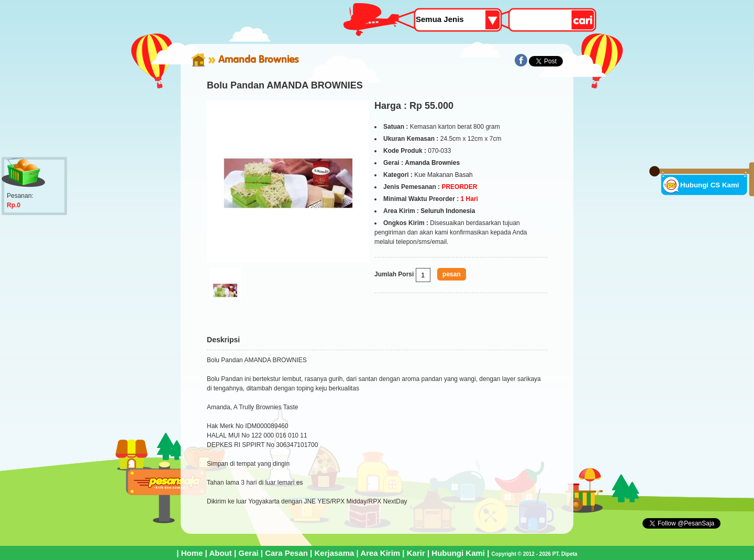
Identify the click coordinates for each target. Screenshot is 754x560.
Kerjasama (334, 553)
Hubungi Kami (458, 553)
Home (192, 553)
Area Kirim (380, 553)
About (220, 553)
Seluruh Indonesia (448, 211)
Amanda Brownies (258, 59)
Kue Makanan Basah (443, 175)
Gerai (248, 553)
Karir (416, 553)
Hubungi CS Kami (710, 185)
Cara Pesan (286, 553)
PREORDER (459, 187)
